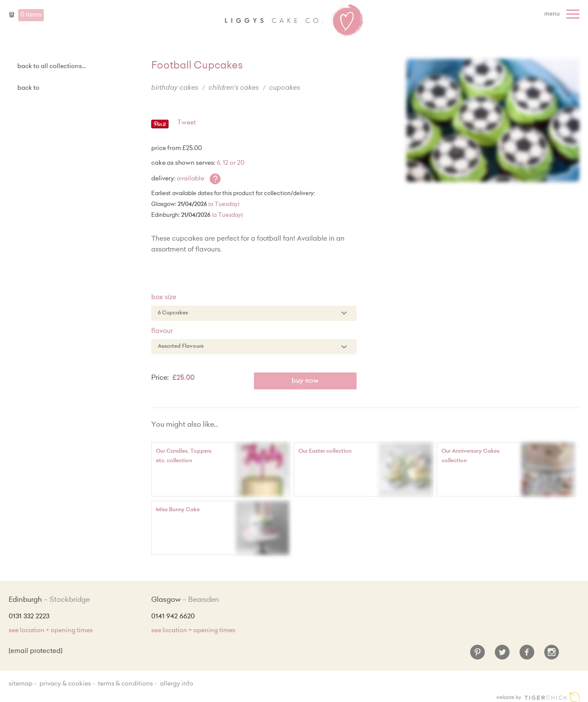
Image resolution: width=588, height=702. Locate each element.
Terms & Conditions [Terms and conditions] (125, 684)
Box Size (164, 298)
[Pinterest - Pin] (160, 127)
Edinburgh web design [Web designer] (552, 697)
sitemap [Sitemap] (21, 684)
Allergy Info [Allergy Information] (177, 684)
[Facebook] (527, 656)
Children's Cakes (234, 88)
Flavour (162, 331)
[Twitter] (502, 656)
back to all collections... (52, 67)
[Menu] (563, 14)
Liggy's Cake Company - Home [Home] (294, 21)
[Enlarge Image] (493, 120)
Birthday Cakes (175, 88)
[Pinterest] (478, 656)
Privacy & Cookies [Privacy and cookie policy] (65, 684)
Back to (28, 88)
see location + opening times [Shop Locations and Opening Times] (51, 631)
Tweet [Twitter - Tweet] (187, 123)
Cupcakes (284, 88)
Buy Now (305, 381)
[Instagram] (552, 656)
